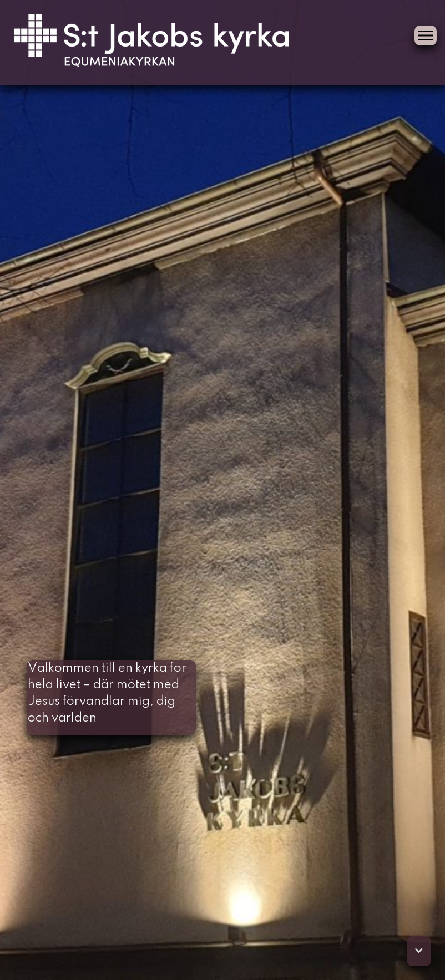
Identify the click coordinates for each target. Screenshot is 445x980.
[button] (419, 951)
